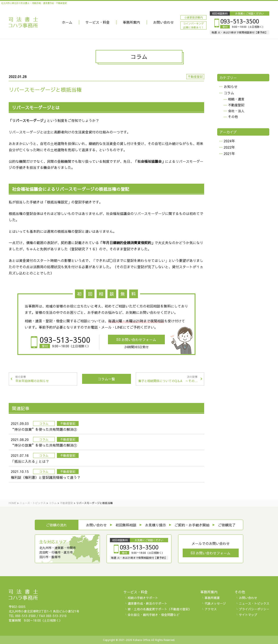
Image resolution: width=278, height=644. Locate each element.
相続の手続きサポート (143, 598)
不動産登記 (236, 105)
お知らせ (231, 87)
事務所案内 (131, 22)
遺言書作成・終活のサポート (147, 603)
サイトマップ (248, 615)
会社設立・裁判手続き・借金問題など (154, 615)
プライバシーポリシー (254, 609)
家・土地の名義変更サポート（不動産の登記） (160, 609)
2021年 (229, 153)
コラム (229, 93)
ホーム (67, 22)
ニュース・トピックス (254, 603)
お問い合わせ (164, 22)
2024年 (229, 141)
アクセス (211, 609)
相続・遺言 (236, 99)
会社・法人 (236, 111)
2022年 (229, 147)
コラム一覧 (106, 379)
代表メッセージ (215, 603)
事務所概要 (212, 598)
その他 (233, 117)
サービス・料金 (98, 22)
